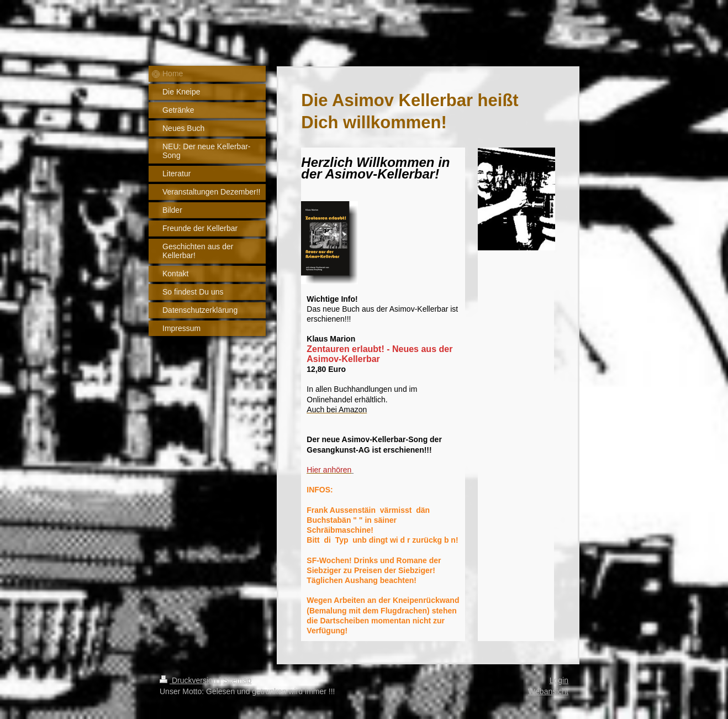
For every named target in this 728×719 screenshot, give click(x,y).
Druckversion (189, 680)
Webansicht (548, 691)
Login (559, 680)
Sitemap (237, 680)
